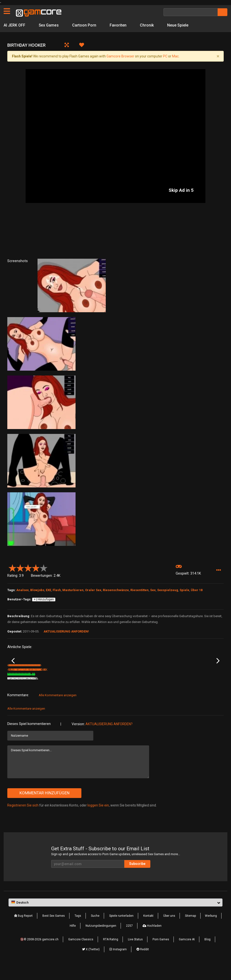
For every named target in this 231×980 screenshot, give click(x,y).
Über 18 (197, 590)
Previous (13, 668)
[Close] (218, 56)
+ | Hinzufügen (44, 599)
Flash (57, 590)
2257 (129, 940)
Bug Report (23, 930)
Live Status (135, 953)
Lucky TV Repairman (130, 686)
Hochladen (152, 940)
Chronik (147, 25)
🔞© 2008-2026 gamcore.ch (39, 953)
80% (74, 693)
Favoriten (118, 25)
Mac (175, 56)
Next (218, 668)
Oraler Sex (93, 590)
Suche (95, 930)
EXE (48, 590)
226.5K (196, 693)
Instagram (118, 963)
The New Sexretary (165, 686)
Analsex (23, 590)
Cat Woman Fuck (55, 686)
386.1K (124, 693)
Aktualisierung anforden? (109, 738)
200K (86, 693)
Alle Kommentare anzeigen (58, 709)
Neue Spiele (178, 25)
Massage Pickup (200, 686)
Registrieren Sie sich (23, 819)
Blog (207, 953)
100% (109, 693)
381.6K (160, 693)
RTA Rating (111, 953)
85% (37, 693)
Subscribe (137, 878)
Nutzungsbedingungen (101, 940)
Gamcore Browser (120, 56)
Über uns (169, 930)
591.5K (51, 693)
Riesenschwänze (116, 590)
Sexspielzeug (168, 590)
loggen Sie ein (98, 819)
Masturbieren (73, 590)
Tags (78, 930)
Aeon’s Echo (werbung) (95, 686)
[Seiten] (7, 11)
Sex (153, 590)
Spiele (184, 590)
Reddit (143, 963)
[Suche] (191, 12)
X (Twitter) (91, 963)
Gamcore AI (187, 953)
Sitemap (190, 930)
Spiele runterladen (121, 930)
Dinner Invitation (18, 686)
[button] (218, 570)
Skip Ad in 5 (181, 190)
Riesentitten (140, 590)
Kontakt (148, 930)
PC (165, 56)
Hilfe (73, 940)
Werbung (211, 930)
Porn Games (161, 953)
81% (183, 693)
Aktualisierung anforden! (66, 631)
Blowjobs (37, 590)
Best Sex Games (54, 930)
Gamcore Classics (81, 953)
